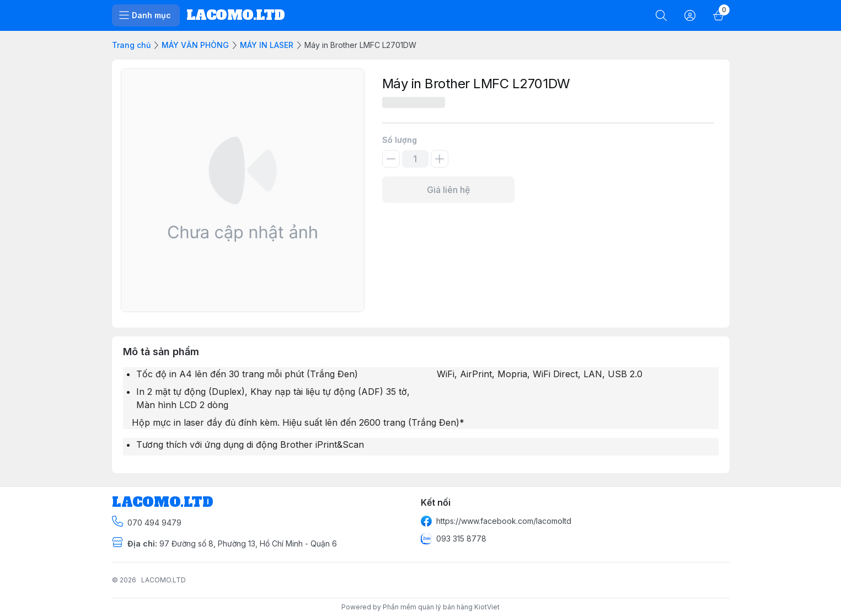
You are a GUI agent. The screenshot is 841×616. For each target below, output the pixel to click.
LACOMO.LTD (164, 580)
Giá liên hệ (448, 190)
